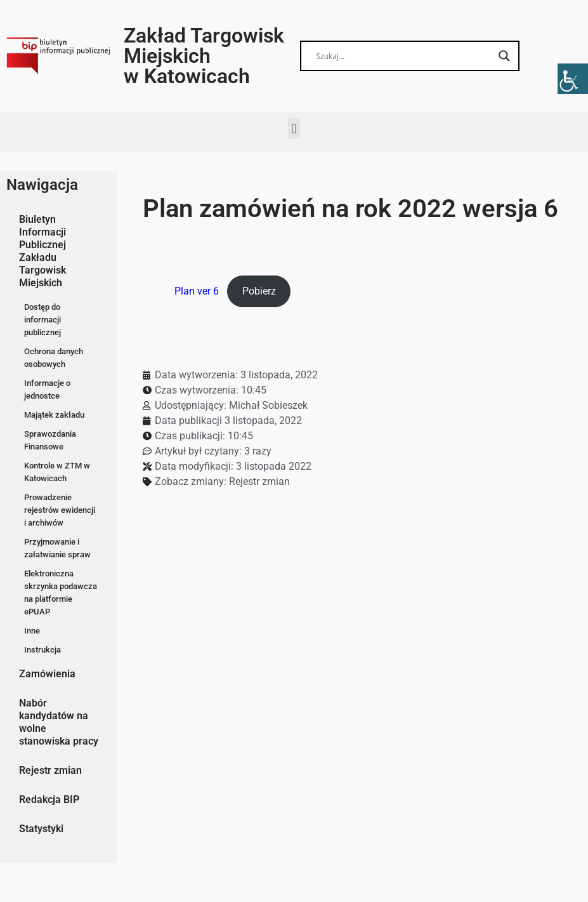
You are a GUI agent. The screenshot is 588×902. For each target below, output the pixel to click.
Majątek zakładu (54, 415)
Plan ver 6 (197, 291)
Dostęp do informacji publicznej (42, 320)
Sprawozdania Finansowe (50, 440)
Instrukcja (42, 650)
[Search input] (404, 56)
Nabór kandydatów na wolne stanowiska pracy (59, 722)
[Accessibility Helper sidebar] (573, 79)
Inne (32, 631)
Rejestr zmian (50, 770)
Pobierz (259, 291)
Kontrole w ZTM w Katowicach (57, 472)
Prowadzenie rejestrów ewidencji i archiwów (60, 510)
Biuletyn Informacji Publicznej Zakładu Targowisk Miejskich (42, 251)
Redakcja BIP (49, 799)
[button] (294, 129)
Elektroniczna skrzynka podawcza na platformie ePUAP (61, 593)
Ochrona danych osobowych (54, 358)
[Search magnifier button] (504, 56)
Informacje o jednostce (47, 389)
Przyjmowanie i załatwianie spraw (57, 548)
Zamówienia (47, 674)
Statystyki (41, 829)
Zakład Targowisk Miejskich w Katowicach (204, 56)
